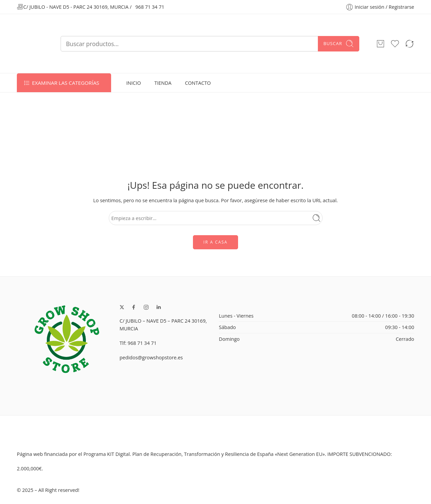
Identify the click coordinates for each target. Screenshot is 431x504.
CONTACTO (198, 83)
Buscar (339, 44)
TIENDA (163, 83)
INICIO (134, 83)
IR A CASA (215, 242)
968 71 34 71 (150, 7)
